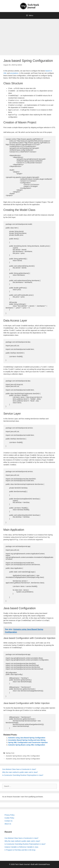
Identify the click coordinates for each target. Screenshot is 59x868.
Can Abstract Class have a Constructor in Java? (19, 769)
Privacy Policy (9, 815)
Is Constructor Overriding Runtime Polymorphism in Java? (23, 775)
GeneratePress (44, 864)
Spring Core (10, 753)
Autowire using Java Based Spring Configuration (27, 738)
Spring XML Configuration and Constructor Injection (28, 742)
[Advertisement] (29, 36)
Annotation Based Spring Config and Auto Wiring (27, 740)
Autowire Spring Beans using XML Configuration (27, 745)
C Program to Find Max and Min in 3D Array (20, 850)
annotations (14, 73)
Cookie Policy (9, 818)
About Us (8, 824)
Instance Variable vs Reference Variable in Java (21, 847)
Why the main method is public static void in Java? (20, 772)
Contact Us (8, 821)
